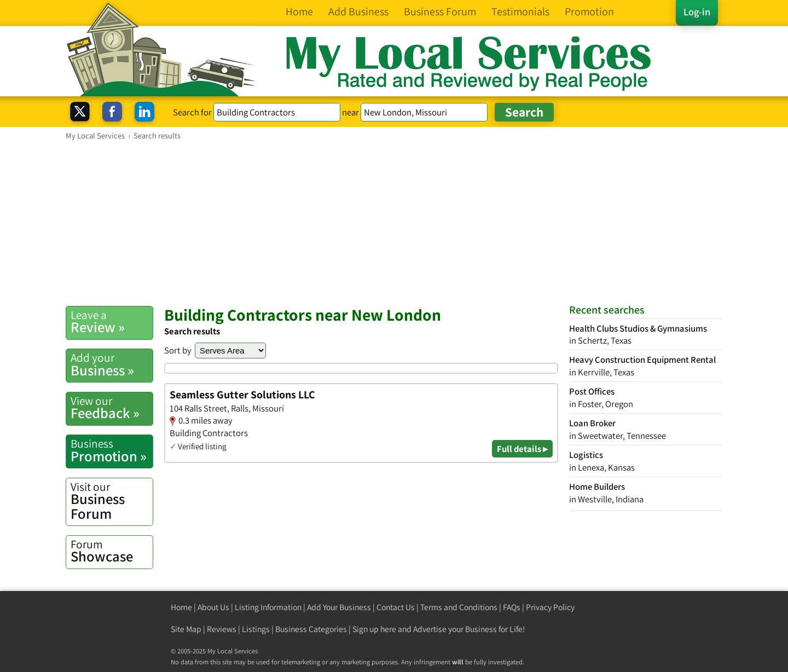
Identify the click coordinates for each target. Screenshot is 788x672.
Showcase (112, 551)
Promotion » (112, 450)
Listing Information (268, 607)
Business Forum (112, 501)
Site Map (186, 629)
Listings (256, 629)
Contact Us (396, 607)
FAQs (512, 607)
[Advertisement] (394, 223)
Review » (112, 322)
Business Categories (311, 629)
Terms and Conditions (459, 607)
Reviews (222, 629)
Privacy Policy (550, 607)
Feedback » (112, 408)
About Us (213, 607)
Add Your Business (339, 607)
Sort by (178, 350)
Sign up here (374, 629)
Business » (112, 364)
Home (181, 607)
